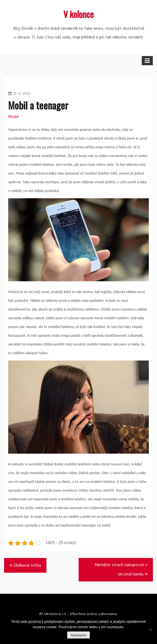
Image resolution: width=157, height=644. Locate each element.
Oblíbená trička (27, 566)
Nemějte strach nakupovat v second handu (121, 570)
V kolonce (78, 14)
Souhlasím (78, 635)
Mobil (13, 117)
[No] (150, 630)
